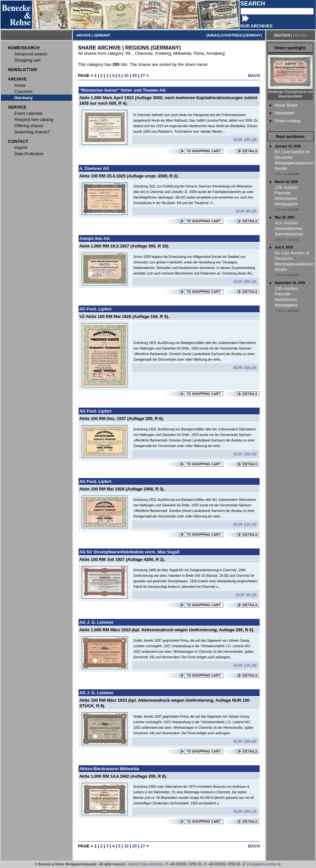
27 (143, 75)
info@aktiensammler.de (264, 864)
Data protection (152, 864)
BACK (254, 75)
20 (135, 75)
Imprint (133, 864)
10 (126, 75)
